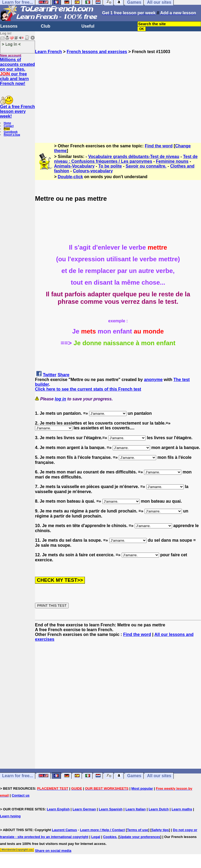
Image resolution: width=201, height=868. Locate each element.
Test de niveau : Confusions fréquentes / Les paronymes (126, 159)
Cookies (110, 837)
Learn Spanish (111, 809)
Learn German (84, 809)
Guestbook (11, 132)
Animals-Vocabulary (74, 166)
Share (63, 375)
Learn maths (182, 809)
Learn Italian (136, 809)
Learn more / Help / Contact (102, 830)
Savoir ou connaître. (146, 166)
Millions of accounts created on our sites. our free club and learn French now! (18, 72)
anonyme (153, 380)
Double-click (70, 177)
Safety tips (160, 830)
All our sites (159, 776)
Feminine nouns (172, 161)
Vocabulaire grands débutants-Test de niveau (134, 157)
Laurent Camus (65, 830)
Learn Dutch (159, 809)
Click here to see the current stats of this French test (88, 389)
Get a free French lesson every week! (18, 111)
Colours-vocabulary (93, 171)
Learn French (48, 52)
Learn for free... (18, 776)
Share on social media (53, 851)
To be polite (110, 166)
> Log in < (11, 44)
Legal (96, 837)
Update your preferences (140, 837)
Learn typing (10, 816)
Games (134, 776)
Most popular (142, 788)
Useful (88, 26)
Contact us (21, 795)
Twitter (49, 375)
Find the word (159, 146)
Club (46, 26)
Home (7, 123)
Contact (9, 126)
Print (7, 129)
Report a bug (12, 135)
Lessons (9, 26)
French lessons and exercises (97, 52)
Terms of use (138, 830)
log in (61, 399)
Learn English (58, 809)
